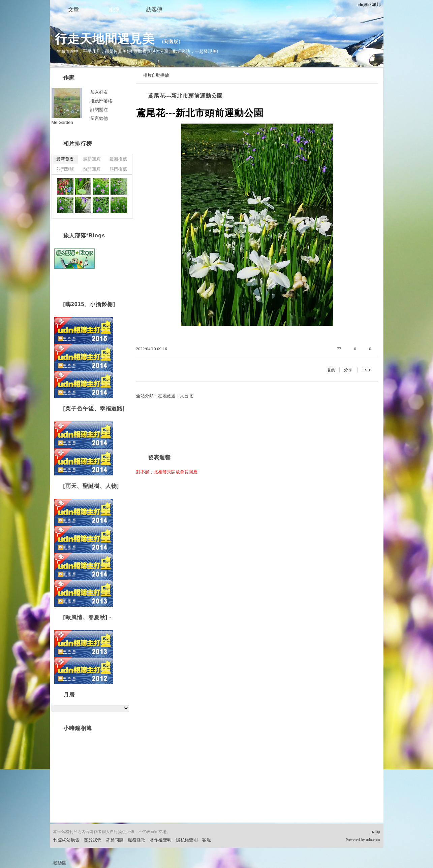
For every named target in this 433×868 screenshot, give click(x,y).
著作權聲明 (161, 840)
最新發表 (65, 159)
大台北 (187, 396)
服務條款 (136, 840)
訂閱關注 (99, 110)
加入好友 (99, 92)
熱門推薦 (118, 169)
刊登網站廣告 (66, 840)
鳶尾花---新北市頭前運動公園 (185, 96)
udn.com (373, 840)
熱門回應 (92, 169)
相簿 (114, 10)
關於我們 (93, 840)
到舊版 (171, 42)
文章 (73, 10)
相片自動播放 (156, 75)
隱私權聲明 (187, 840)
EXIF (366, 370)
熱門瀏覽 (65, 169)
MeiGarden (62, 122)
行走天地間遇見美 (105, 39)
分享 (348, 370)
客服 (207, 840)
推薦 (331, 370)
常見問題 (115, 840)
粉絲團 (60, 863)
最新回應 (92, 159)
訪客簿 (154, 10)
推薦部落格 (101, 101)
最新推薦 (118, 159)
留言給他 (99, 118)
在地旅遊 (167, 396)
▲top (375, 832)
